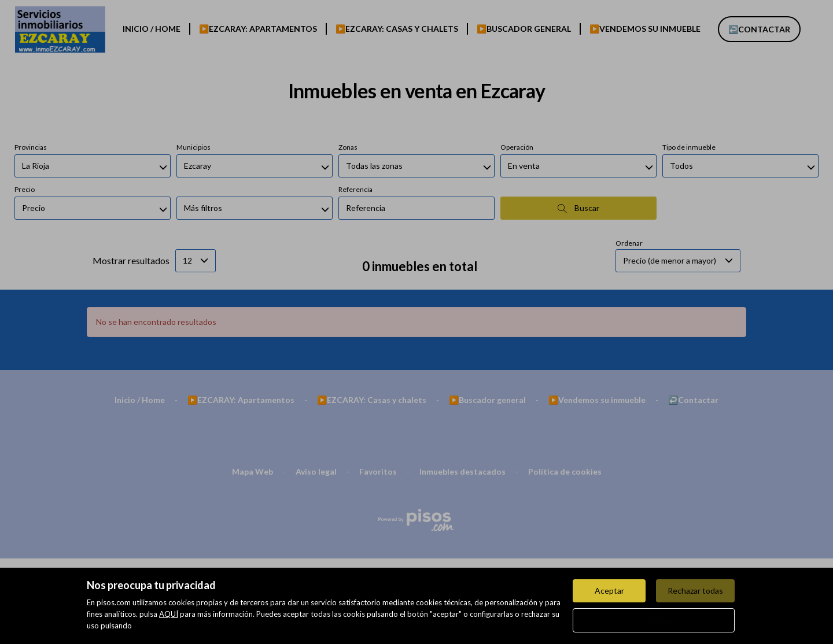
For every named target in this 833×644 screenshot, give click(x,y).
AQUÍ (169, 614)
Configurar (654, 620)
